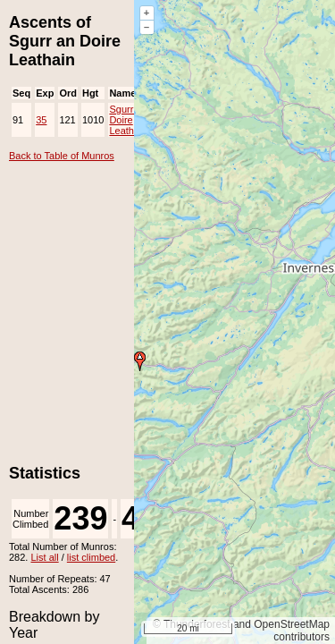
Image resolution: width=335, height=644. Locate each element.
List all (44, 557)
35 (41, 120)
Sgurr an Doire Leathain (128, 120)
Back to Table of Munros (62, 156)
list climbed (91, 557)
